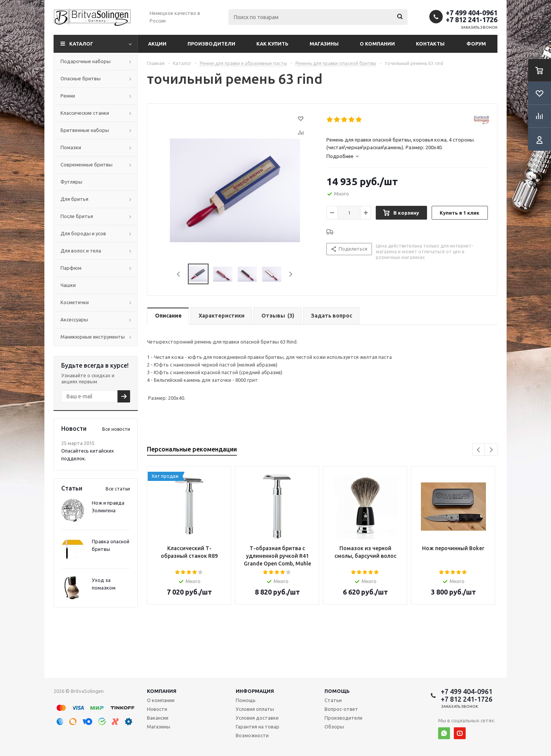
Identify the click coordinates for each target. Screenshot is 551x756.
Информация (255, 691)
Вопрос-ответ (341, 709)
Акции (157, 44)
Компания (162, 691)
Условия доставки (257, 718)
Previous (179, 274)
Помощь (337, 691)
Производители (211, 44)
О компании (377, 44)
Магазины (324, 44)
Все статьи (118, 489)
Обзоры (334, 727)
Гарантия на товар (258, 727)
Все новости (116, 429)
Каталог (81, 44)
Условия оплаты (255, 709)
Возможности (252, 735)
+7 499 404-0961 (472, 13)
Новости (157, 709)
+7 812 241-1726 (472, 20)
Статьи (333, 700)
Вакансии (158, 718)
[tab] (408, 156)
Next (291, 274)
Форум (476, 44)
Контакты (430, 44)
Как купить (272, 44)
